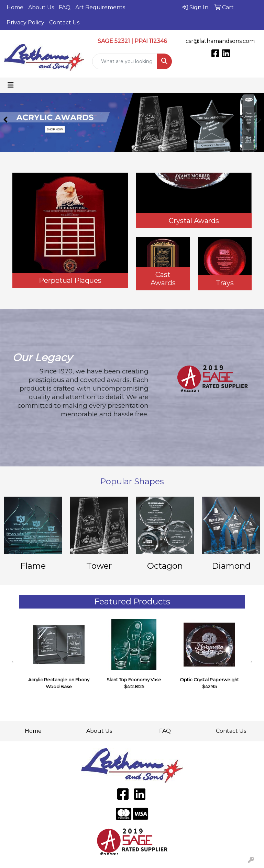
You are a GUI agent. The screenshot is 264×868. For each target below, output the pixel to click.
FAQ (65, 7)
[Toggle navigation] (11, 85)
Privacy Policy (25, 22)
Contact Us (64, 22)
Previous (14, 661)
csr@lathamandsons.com (220, 41)
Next (250, 661)
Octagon (165, 566)
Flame (33, 566)
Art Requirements (100, 7)
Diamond (231, 566)
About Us (41, 7)
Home (15, 7)
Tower (99, 566)
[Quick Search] (125, 61)
